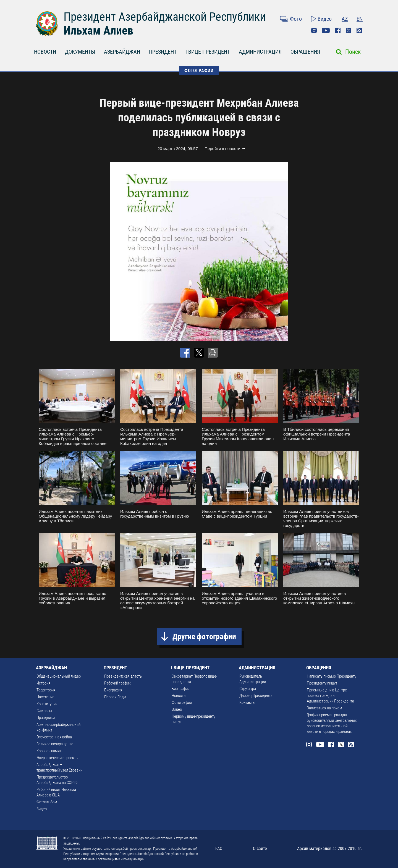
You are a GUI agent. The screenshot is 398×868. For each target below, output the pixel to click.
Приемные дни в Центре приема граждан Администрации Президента (330, 696)
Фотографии (182, 702)
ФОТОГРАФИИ (199, 71)
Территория (46, 690)
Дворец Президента (256, 696)
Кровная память (50, 751)
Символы (44, 711)
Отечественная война (54, 737)
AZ (345, 19)
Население (45, 697)
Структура (248, 689)
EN (360, 19)
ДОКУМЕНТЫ (80, 52)
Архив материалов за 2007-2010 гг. (330, 849)
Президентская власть (123, 676)
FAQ (219, 849)
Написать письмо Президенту (332, 676)
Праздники (46, 718)
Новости (179, 696)
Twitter (349, 30)
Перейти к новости (222, 149)
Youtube (326, 30)
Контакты (247, 702)
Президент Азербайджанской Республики (165, 17)
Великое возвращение (55, 744)
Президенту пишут (322, 683)
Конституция (47, 704)
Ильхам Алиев (98, 31)
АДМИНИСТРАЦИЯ (260, 52)
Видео (325, 19)
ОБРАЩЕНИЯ (305, 52)
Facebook (338, 30)
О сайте (260, 849)
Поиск (353, 52)
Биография (113, 690)
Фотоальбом (47, 802)
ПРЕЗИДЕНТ (163, 52)
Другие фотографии (204, 637)
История (43, 683)
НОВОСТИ (45, 52)
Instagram (314, 30)
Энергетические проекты (57, 758)
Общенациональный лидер (59, 676)
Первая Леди (115, 697)
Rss (359, 30)
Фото (296, 19)
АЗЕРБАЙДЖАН (122, 52)
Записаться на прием (324, 708)
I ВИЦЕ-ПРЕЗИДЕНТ (208, 52)
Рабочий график (117, 683)
